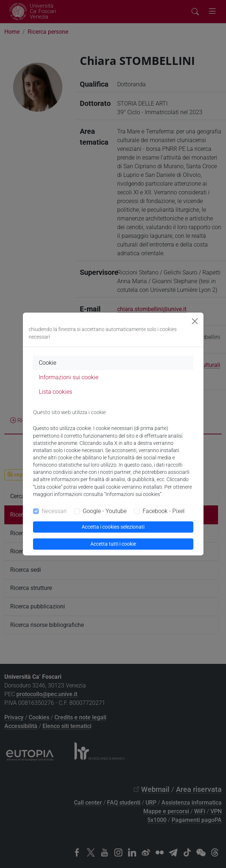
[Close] (195, 321)
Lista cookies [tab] (56, 392)
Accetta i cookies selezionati (113, 527)
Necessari (54, 511)
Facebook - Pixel (164, 511)
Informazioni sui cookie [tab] (69, 377)
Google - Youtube (105, 511)
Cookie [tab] (48, 363)
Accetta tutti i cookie (113, 544)
